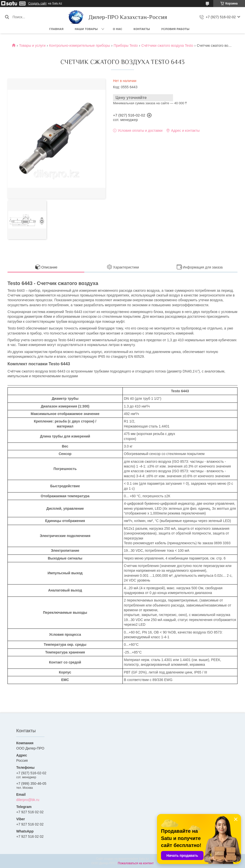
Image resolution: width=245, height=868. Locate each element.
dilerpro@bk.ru (28, 800)
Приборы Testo (126, 45)
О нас (118, 29)
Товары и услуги (32, 45)
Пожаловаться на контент (136, 863)
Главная (56, 29)
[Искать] (7, 17)
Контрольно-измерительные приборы (79, 45)
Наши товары (86, 29)
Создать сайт (37, 3)
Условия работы (175, 29)
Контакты (142, 29)
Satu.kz (144, 859)
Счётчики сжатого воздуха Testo (167, 45)
